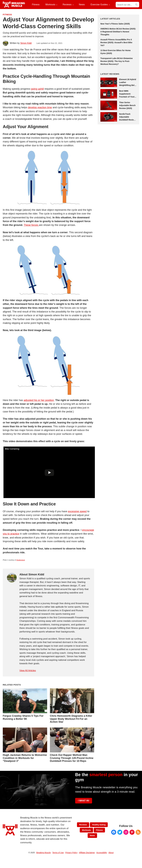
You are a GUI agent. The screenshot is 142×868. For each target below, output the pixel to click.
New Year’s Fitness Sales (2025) (115, 24)
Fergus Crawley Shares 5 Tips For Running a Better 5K (23, 717)
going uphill (37, 89)
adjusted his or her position (39, 400)
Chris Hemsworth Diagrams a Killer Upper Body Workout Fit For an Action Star (71, 719)
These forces (31, 225)
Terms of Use (58, 853)
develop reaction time (40, 107)
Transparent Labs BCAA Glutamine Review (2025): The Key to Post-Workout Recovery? (117, 61)
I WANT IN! (84, 801)
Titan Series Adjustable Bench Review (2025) (127, 105)
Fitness (7, 15)
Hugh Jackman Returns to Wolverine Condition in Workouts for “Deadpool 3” (25, 758)
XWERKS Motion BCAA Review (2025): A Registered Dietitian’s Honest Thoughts (118, 32)
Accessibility (102, 853)
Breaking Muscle (44, 853)
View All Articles (28, 671)
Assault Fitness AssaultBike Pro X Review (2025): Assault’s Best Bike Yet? (116, 42)
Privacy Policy (71, 853)
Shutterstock (21, 560)
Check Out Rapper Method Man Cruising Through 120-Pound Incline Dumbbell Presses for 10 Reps (72, 758)
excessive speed (77, 511)
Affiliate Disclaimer (87, 853)
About (111, 853)
